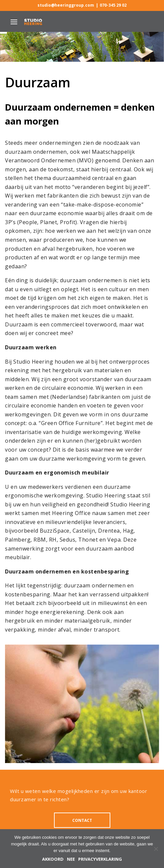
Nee (71, 859)
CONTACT (82, 820)
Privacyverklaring (100, 859)
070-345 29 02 (113, 5)
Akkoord (53, 859)
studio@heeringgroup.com (66, 5)
